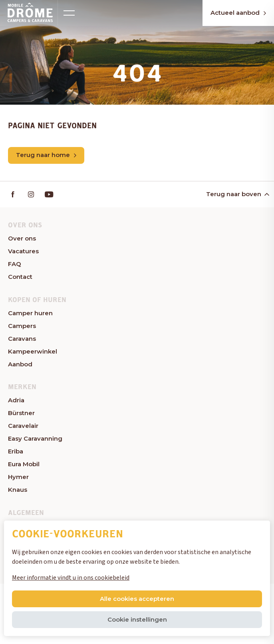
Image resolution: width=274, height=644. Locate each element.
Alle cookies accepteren (137, 599)
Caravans (22, 339)
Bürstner (21, 413)
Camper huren (30, 313)
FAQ (15, 264)
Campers (22, 326)
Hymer (18, 477)
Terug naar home (46, 155)
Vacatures (23, 251)
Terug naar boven (237, 194)
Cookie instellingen (137, 619)
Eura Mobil (24, 464)
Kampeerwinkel (33, 351)
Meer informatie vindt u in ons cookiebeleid (71, 578)
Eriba (16, 451)
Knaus (18, 490)
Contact (20, 277)
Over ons (22, 238)
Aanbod (20, 364)
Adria (16, 400)
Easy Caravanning (35, 438)
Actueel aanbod (238, 13)
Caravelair (23, 426)
